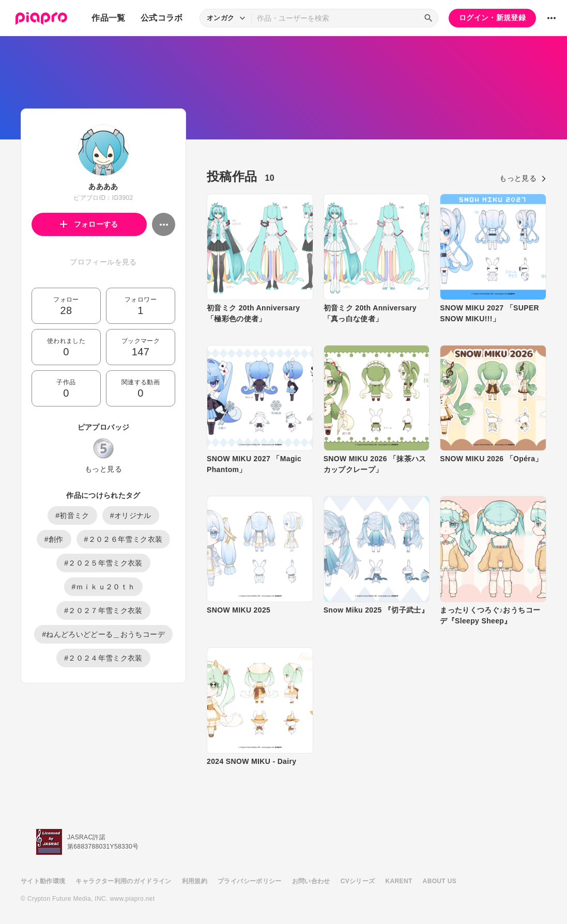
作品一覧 (108, 18)
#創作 (54, 539)
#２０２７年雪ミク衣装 (103, 610)
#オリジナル (131, 515)
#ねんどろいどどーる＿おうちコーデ (103, 634)
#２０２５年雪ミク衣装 (103, 563)
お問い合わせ (311, 881)
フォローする (89, 224)
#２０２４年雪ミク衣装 (103, 658)
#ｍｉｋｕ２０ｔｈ (104, 587)
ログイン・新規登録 (492, 18)
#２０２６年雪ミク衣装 (124, 539)
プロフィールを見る (103, 262)
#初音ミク (72, 515)
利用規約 (195, 881)
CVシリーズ (358, 881)
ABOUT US (440, 881)
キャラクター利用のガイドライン (123, 881)
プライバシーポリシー (250, 881)
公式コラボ (162, 18)
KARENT (399, 881)
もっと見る (103, 469)
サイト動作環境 (43, 881)
